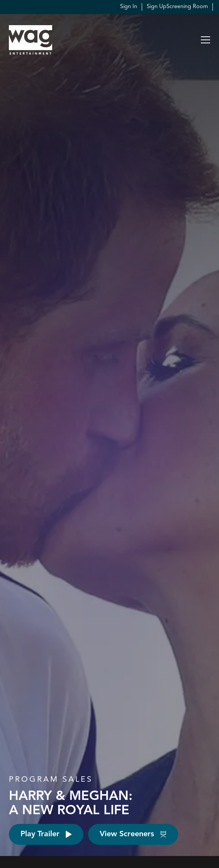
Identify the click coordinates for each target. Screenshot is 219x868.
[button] (205, 40)
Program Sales (51, 780)
